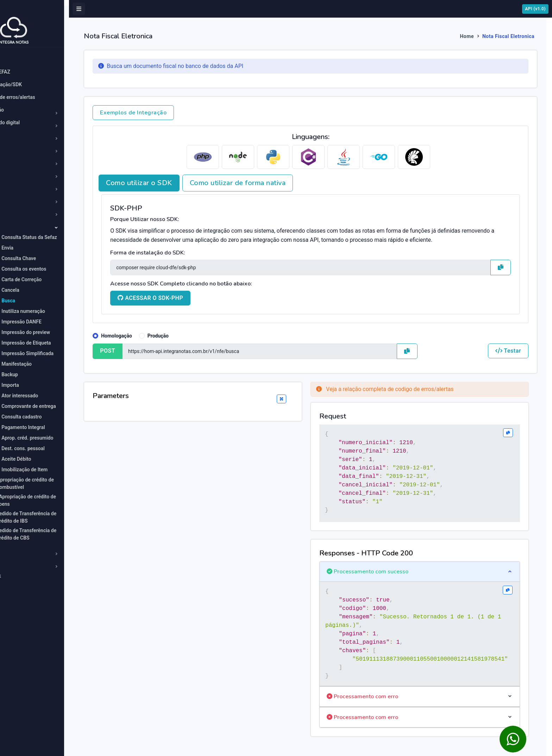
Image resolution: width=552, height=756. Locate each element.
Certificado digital (30, 123)
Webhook (21, 576)
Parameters (147, 396)
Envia (32, 248)
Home (17, 59)
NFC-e (17, 551)
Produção (195, 336)
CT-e (15, 136)
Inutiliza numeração (48, 311)
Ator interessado (44, 396)
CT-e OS (19, 148)
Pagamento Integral (48, 427)
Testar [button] (508, 351)
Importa (35, 385)
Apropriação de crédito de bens (54, 500)
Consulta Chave (43, 259)
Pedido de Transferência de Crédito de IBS (54, 517)
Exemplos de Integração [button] (170, 113)
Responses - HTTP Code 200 (384, 553)
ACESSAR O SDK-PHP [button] (187, 298)
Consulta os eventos (48, 269)
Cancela (35, 290)
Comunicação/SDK (31, 85)
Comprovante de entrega (53, 406)
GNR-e (17, 186)
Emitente (20, 174)
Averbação (22, 110)
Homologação (153, 336)
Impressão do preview (50, 332)
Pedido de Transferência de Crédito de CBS (54, 534)
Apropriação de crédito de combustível (53, 483)
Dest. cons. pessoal (48, 449)
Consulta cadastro (46, 417)
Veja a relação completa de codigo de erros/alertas (403, 389)
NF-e (16, 224)
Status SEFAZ (25, 72)
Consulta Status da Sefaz (54, 237)
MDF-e (18, 199)
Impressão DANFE (46, 322)
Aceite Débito (41, 459)
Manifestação (41, 364)
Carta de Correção (46, 280)
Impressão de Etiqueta (51, 343)
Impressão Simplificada (52, 354)
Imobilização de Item (49, 470)
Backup (34, 375)
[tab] (221, 157)
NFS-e (17, 563)
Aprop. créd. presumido (52, 438)
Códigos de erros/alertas (37, 97)
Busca (33, 301)
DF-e (15, 161)
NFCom (18, 212)
